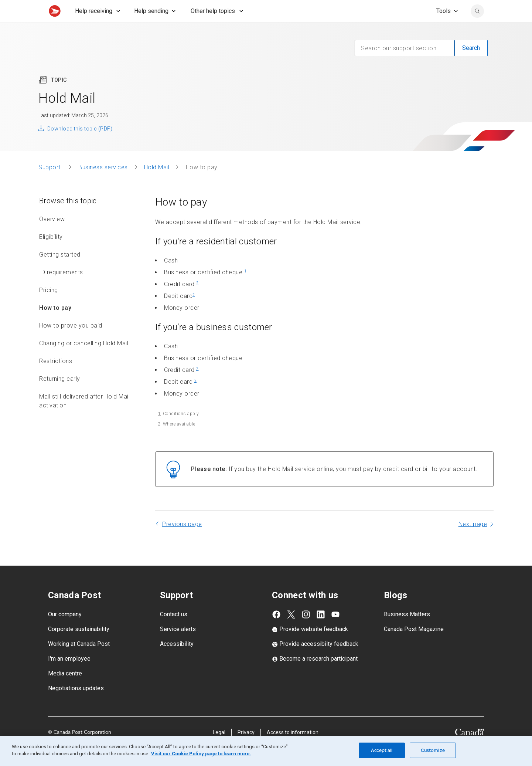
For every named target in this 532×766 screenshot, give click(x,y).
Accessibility (177, 660)
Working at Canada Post (79, 660)
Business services (103, 184)
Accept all (382, 750)
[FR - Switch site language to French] (438, 8)
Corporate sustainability (79, 645)
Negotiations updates (76, 704)
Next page (473, 540)
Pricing (49, 306)
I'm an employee (69, 675)
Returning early (60, 395)
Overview (52, 235)
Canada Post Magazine (414, 645)
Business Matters (407, 631)
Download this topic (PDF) (80, 145)
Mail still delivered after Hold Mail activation (84, 417)
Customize (433, 750)
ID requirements (61, 289)
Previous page (182, 540)
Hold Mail (157, 184)
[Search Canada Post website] (477, 27)
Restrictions (56, 377)
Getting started (60, 271)
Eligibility (51, 253)
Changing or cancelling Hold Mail (84, 360)
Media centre (65, 690)
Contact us (174, 631)
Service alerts (178, 645)
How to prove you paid (71, 342)
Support (50, 184)
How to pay (55, 324)
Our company (65, 631)
